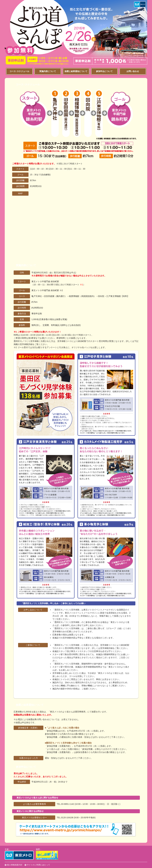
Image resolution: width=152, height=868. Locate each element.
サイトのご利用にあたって (38, 865)
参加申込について (104, 71)
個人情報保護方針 (15, 865)
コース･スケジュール (19, 71)
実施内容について (48, 71)
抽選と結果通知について (76, 71)
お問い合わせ (133, 71)
